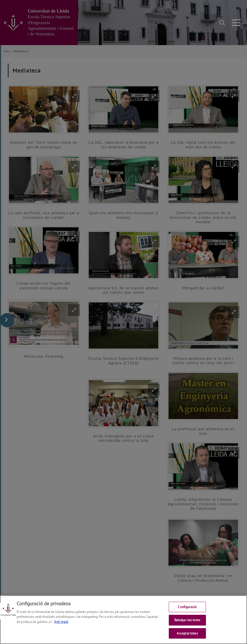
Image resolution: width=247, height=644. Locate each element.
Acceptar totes (187, 638)
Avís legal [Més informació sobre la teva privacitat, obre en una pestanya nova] (61, 626)
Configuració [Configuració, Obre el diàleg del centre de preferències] (187, 611)
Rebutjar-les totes (187, 625)
